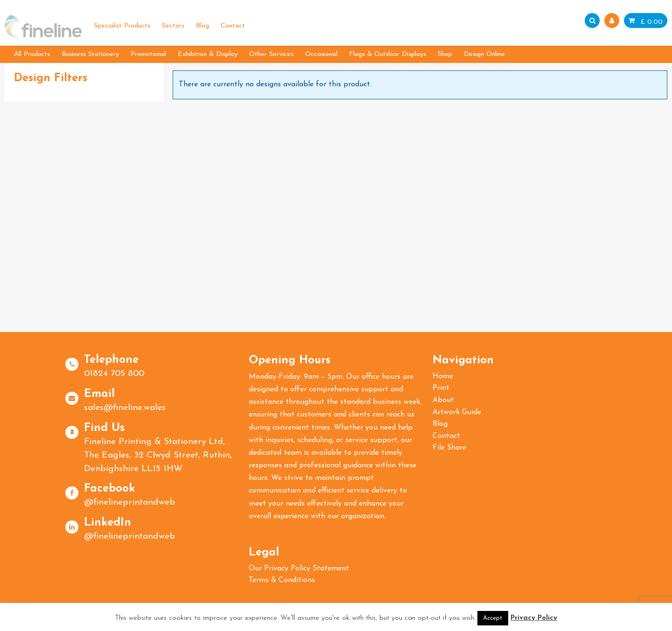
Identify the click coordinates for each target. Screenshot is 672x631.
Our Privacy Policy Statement (299, 569)
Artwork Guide (457, 412)
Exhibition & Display (208, 54)
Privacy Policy (534, 618)
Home (443, 376)
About (443, 400)
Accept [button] (493, 618)
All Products (32, 54)
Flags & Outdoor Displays (388, 54)
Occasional (321, 54)
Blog (203, 26)
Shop (445, 54)
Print (441, 388)
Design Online (484, 54)
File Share (449, 448)
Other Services (271, 54)
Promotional (148, 54)
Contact (233, 26)
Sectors (173, 26)
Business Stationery (90, 54)
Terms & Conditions (282, 580)
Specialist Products (122, 26)
